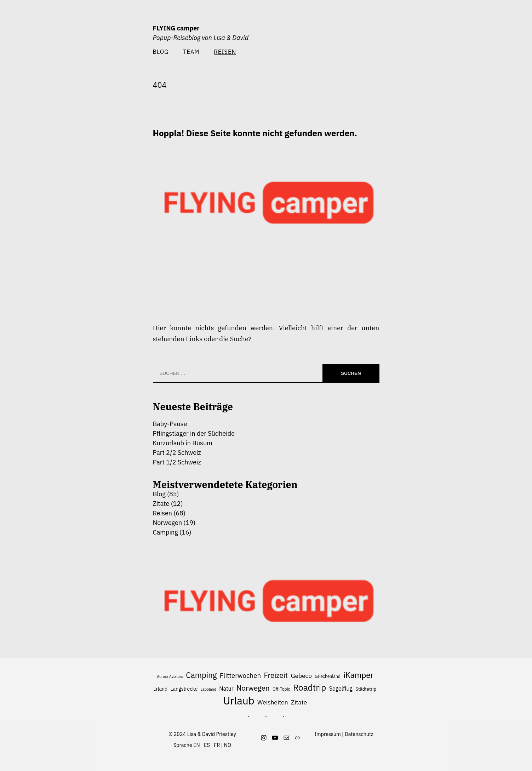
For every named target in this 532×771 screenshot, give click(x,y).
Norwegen (168, 523)
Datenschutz (359, 734)
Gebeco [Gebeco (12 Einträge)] (301, 676)
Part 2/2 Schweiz (177, 453)
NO (228, 745)
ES (207, 745)
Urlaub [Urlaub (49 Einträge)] (239, 701)
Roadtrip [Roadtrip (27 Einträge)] (310, 688)
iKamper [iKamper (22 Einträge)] (358, 675)
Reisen (163, 513)
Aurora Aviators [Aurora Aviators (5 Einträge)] (170, 676)
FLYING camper (176, 28)
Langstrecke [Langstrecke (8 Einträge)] (184, 689)
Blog (161, 52)
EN (197, 745)
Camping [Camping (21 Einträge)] (201, 675)
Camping (165, 532)
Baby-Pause (170, 424)
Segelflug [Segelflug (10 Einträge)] (341, 689)
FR (217, 745)
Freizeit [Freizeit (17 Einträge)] (276, 675)
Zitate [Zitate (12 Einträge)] (299, 702)
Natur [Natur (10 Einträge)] (226, 689)
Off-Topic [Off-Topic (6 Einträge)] (281, 689)
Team (191, 52)
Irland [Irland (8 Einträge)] (161, 689)
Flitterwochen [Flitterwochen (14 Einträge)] (240, 675)
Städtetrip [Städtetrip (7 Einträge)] (366, 689)
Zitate (161, 504)
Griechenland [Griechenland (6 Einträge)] (328, 676)
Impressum (327, 734)
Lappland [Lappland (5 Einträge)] (208, 689)
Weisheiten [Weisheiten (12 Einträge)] (273, 702)
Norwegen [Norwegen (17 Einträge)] (253, 688)
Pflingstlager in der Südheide (194, 433)
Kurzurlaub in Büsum (183, 443)
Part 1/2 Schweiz (177, 462)
